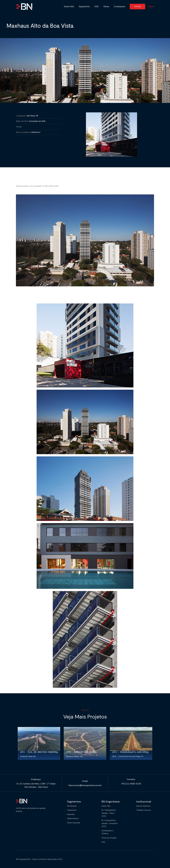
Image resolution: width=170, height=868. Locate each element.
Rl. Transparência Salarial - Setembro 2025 (110, 823)
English (151, 6)
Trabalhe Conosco (144, 810)
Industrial (71, 814)
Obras (106, 6)
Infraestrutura (73, 818)
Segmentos (84, 6)
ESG (97, 6)
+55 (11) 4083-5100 (131, 784)
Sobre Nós (69, 6)
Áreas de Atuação (109, 838)
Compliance (119, 6)
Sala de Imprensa (143, 806)
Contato (137, 6)
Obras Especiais (74, 823)
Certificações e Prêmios (108, 832)
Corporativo (72, 810)
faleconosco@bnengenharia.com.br (85, 785)
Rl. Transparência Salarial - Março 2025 (109, 813)
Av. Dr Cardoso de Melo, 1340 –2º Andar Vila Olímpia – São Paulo (36, 785)
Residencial (72, 806)
